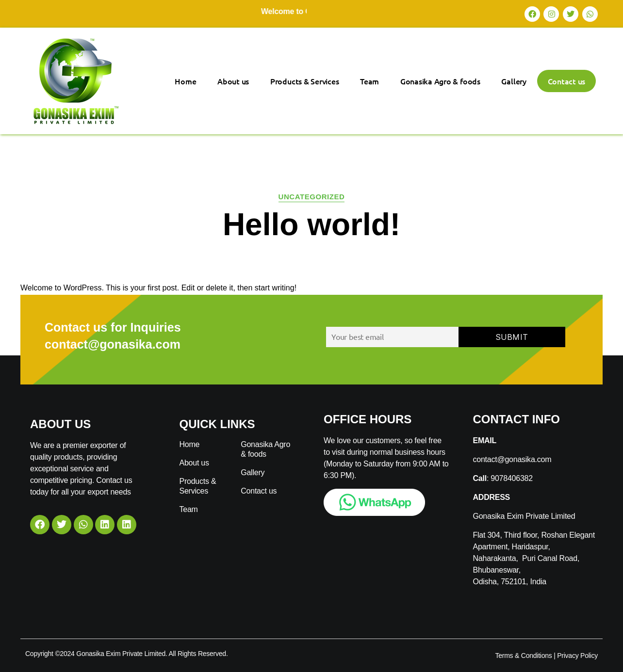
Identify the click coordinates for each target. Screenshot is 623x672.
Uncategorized (312, 197)
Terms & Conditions (523, 656)
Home (185, 81)
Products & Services (304, 81)
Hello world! (311, 224)
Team (369, 81)
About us (233, 81)
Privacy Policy (577, 656)
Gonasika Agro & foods (440, 81)
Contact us (567, 81)
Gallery (514, 81)
